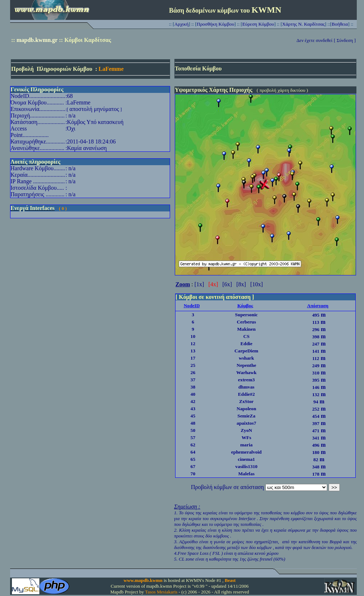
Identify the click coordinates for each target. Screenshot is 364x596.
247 (316, 344)
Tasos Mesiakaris (161, 592)
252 (316, 409)
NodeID (192, 306)
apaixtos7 (246, 423)
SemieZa (246, 416)
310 (316, 373)
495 (316, 315)
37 (193, 380)
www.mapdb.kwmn (143, 580)
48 (193, 423)
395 (316, 380)
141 (316, 351)
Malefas (246, 474)
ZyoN (246, 430)
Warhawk (246, 372)
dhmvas (246, 387)
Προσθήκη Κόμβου (216, 24)
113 (316, 322)
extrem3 (246, 380)
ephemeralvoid (246, 452)
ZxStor (246, 401)
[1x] (199, 284)
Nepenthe (246, 365)
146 (316, 387)
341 (316, 438)
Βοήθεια (340, 24)
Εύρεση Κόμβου (258, 24)
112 (316, 358)
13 (193, 351)
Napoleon (246, 409)
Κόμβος (245, 306)
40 (193, 394)
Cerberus (246, 322)
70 (193, 474)
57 (193, 438)
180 (316, 452)
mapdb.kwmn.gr (37, 40)
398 (316, 337)
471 (316, 431)
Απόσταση (318, 306)
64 (193, 452)
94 (316, 402)
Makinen (246, 329)
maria (246, 445)
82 (316, 460)
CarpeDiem (246, 351)
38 (193, 387)
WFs (246, 438)
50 (193, 430)
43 (193, 409)
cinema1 (246, 459)
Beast (230, 580)
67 (193, 466)
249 (316, 366)
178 (316, 474)
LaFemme (111, 69)
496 (316, 445)
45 (193, 416)
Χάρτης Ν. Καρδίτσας (303, 24)
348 (316, 467)
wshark (246, 358)
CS (246, 336)
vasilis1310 (246, 466)
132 (316, 395)
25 (193, 365)
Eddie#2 (246, 394)
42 (193, 401)
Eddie (246, 344)
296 (316, 329)
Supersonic (246, 315)
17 (193, 358)
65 (193, 459)
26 (193, 372)
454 (316, 416)
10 (193, 336)
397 (316, 423)
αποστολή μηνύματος (94, 109)
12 (193, 344)
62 (193, 445)
